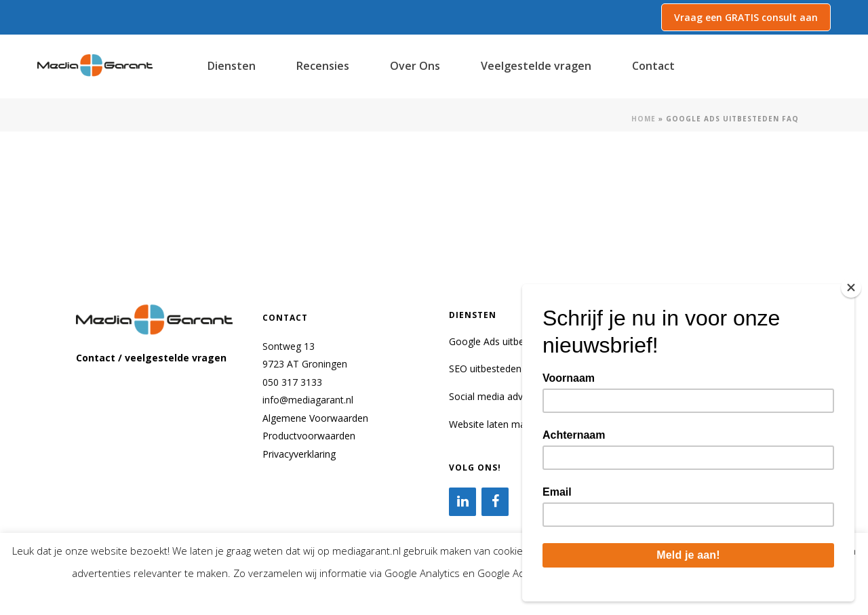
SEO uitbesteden (485, 369)
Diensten (232, 66)
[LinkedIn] (462, 502)
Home (644, 119)
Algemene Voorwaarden (315, 418)
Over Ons (415, 66)
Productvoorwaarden (309, 436)
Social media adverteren (502, 396)
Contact (653, 66)
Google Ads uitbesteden (501, 341)
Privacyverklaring (299, 454)
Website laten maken (495, 424)
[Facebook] (495, 502)
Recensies (323, 66)
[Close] (851, 287)
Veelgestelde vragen (536, 66)
